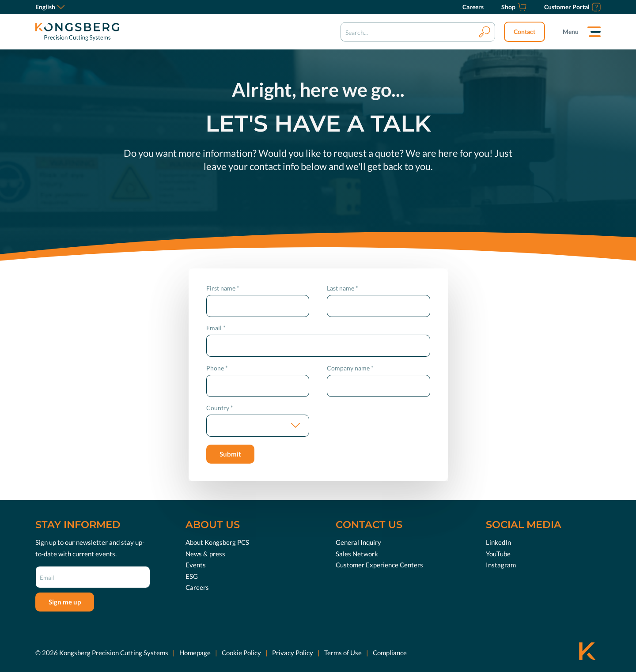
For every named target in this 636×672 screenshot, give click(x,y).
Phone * (217, 368)
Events (196, 565)
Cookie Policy (241, 652)
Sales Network (357, 553)
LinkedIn (498, 542)
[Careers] (473, 7)
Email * (216, 328)
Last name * (343, 288)
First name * (223, 288)
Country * (220, 408)
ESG (192, 576)
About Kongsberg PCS (217, 542)
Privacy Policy (293, 652)
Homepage (195, 652)
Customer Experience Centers (379, 565)
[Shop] (514, 7)
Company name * (350, 368)
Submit (230, 454)
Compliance (390, 652)
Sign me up (65, 602)
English (50, 7)
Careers (197, 587)
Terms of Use (343, 652)
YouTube (498, 553)
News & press (205, 553)
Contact (524, 32)
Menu (571, 32)
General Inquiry (358, 542)
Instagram (501, 565)
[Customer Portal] (572, 7)
